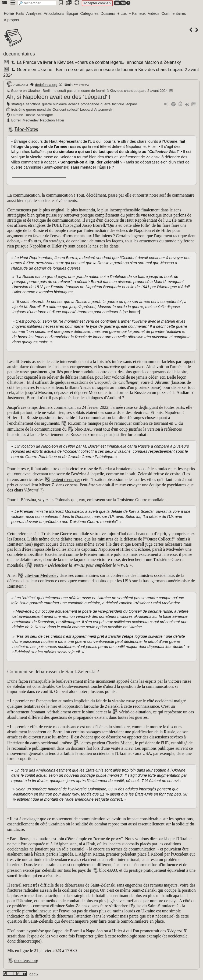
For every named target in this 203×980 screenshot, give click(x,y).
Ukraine (17, 115)
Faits (20, 13)
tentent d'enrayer (66, 479)
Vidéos (154, 13)
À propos (11, 20)
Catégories (89, 13)
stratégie (18, 104)
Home (9, 13)
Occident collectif (65, 109)
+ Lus (122, 13)
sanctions (33, 104)
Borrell (16, 120)
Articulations (54, 13)
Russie (30, 115)
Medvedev (31, 120)
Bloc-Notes (26, 129)
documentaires (19, 54)
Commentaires (174, 13)
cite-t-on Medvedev (42, 575)
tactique (118, 104)
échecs (74, 104)
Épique (72, 13)
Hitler (60, 120)
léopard (131, 104)
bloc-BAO (83, 429)
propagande (90, 104)
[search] (37, 3)
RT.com (75, 423)
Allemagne (45, 115)
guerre (106, 104)
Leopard (86, 109)
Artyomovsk (103, 109)
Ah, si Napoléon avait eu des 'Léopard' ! (58, 97)
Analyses (34, 13)
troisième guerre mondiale (31, 109)
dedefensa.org (46, 85)
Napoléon (47, 120)
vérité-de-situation (135, 712)
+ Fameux (137, 13)
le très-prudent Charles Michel (106, 743)
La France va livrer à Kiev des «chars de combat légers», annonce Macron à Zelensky (95, 62)
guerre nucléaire (54, 104)
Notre (39, 565)
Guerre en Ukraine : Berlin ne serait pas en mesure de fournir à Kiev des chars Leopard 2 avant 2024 (87, 91)
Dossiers (108, 13)
